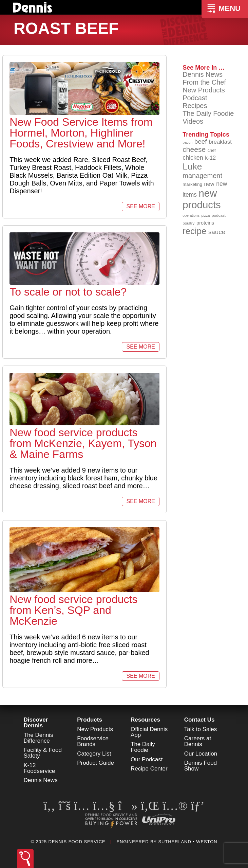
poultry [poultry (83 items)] (188, 223)
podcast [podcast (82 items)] (219, 215)
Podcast (195, 98)
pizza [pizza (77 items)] (206, 215)
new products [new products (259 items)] (202, 199)
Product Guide (96, 763)
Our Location (201, 754)
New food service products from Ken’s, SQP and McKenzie (73, 610)
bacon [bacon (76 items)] (187, 142)
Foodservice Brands (93, 741)
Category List (94, 754)
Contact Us (199, 720)
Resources (145, 720)
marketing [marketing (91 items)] (192, 184)
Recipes (195, 106)
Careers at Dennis (198, 741)
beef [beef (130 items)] (201, 141)
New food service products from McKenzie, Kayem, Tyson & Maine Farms (83, 443)
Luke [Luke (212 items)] (192, 166)
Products (90, 720)
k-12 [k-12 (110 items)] (210, 158)
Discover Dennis (36, 723)
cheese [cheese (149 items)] (194, 149)
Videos (193, 121)
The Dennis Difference (39, 738)
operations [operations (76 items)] (191, 215)
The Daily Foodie (208, 113)
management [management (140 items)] (202, 176)
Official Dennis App (149, 732)
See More (140, 206)
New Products (204, 90)
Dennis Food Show (201, 766)
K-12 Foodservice (40, 768)
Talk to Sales (201, 729)
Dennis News (203, 74)
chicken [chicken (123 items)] (193, 158)
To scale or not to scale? (68, 292)
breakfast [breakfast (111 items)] (220, 142)
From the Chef (204, 82)
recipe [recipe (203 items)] (194, 231)
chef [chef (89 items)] (212, 150)
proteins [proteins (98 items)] (205, 223)
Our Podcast (147, 759)
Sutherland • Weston (188, 842)
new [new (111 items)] (209, 184)
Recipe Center (149, 769)
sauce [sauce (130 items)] (217, 232)
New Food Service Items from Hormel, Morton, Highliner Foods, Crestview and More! (81, 133)
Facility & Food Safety (43, 753)
